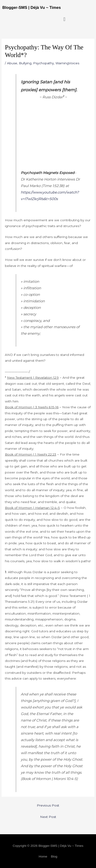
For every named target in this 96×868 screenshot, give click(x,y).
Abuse (12, 63)
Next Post (48, 817)
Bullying (25, 63)
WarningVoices (67, 63)
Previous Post (48, 805)
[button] (64, 19)
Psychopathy (43, 63)
